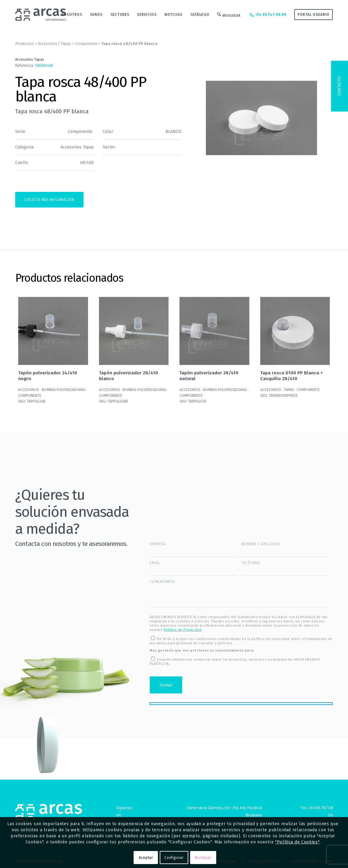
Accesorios (48, 44)
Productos (25, 44)
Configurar (174, 858)
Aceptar (146, 858)
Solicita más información (49, 200)
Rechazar (203, 858)
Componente (86, 44)
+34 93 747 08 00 (267, 15)
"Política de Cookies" (297, 842)
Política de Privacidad (183, 630)
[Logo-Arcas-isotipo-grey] (41, 15)
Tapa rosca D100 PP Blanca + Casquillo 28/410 (292, 376)
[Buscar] (229, 15)
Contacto (339, 86)
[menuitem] (72, 15)
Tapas (66, 44)
